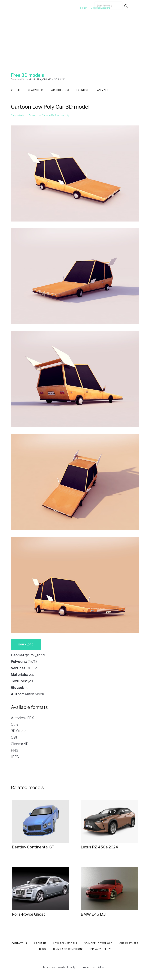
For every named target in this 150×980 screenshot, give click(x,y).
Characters (36, 90)
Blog (43, 949)
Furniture (83, 90)
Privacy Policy (101, 949)
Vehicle (16, 90)
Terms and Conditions (68, 949)
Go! (126, 6)
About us (40, 943)
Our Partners (129, 943)
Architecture (60, 90)
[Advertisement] (75, 41)
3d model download (98, 943)
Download (26, 645)
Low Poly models (65, 943)
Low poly (64, 115)
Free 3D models (27, 75)
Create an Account (94, 6)
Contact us (19, 943)
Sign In (78, 6)
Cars (13, 115)
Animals (103, 90)
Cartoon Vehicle (50, 115)
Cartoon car (35, 115)
